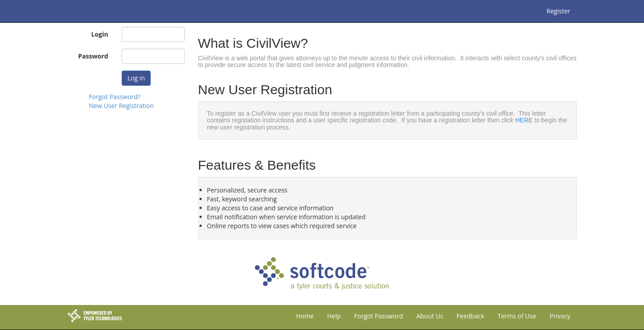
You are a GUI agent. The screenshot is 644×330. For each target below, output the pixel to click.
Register (558, 11)
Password (93, 56)
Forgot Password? (115, 97)
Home (305, 316)
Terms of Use (517, 316)
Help (334, 316)
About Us (430, 316)
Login (100, 34)
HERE (524, 120)
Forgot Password (379, 316)
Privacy (560, 316)
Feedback (470, 316)
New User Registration (121, 106)
